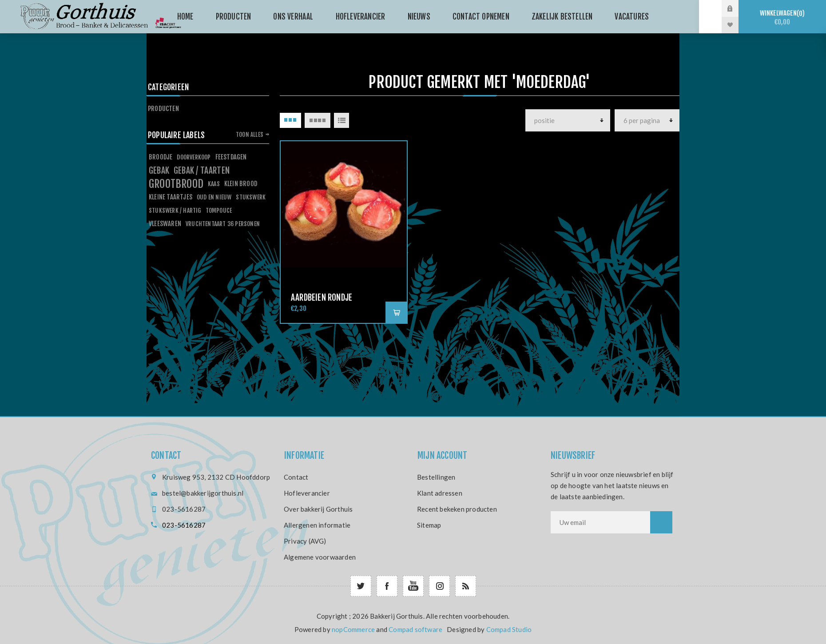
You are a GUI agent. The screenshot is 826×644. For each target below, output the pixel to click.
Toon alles (250, 135)
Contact (296, 477)
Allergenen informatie (317, 525)
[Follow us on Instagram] (439, 586)
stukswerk (251, 197)
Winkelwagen (782, 18)
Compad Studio (509, 629)
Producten (163, 109)
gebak (159, 171)
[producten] (568, 120)
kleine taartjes (171, 197)
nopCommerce (353, 629)
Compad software (415, 629)
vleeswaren (165, 224)
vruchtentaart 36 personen (223, 224)
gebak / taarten (202, 171)
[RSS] (466, 586)
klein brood (241, 184)
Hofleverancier (307, 493)
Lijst (342, 120)
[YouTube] (413, 586)
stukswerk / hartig (175, 210)
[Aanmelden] (600, 522)
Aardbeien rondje (322, 298)
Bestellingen (436, 477)
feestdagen (231, 157)
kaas (214, 184)
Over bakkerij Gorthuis (318, 509)
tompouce (219, 210)
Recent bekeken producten (457, 509)
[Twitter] (361, 586)
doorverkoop (194, 157)
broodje (161, 157)
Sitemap (429, 525)
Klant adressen (440, 493)
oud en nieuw (214, 197)
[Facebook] (387, 586)
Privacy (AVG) (305, 541)
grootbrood (176, 184)
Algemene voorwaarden (320, 557)
